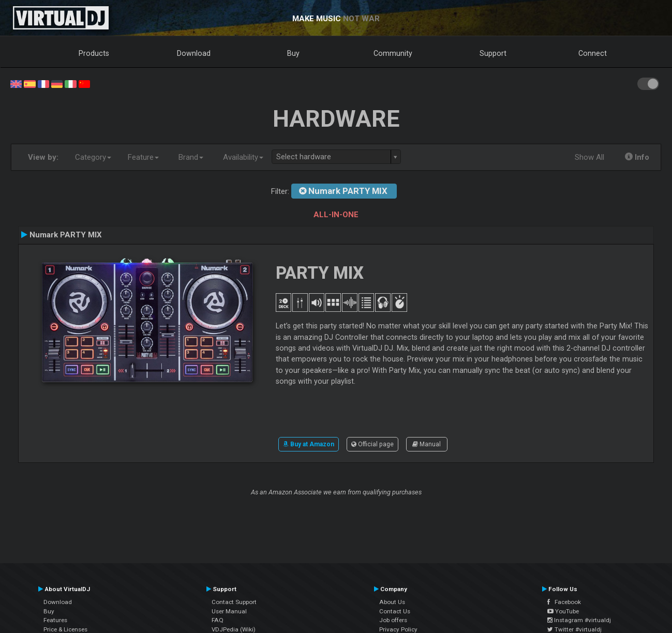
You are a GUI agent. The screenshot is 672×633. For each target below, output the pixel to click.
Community (393, 53)
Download (194, 53)
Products (94, 53)
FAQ (218, 620)
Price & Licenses (65, 629)
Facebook (564, 602)
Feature (143, 157)
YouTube (563, 611)
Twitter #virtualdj (574, 629)
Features (55, 620)
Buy (293, 53)
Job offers (393, 620)
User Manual (229, 611)
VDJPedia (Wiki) (234, 629)
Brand (191, 157)
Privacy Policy (398, 629)
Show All (589, 157)
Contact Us (395, 611)
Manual (427, 444)
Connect (593, 53)
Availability (243, 157)
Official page (372, 444)
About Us (392, 602)
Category (93, 157)
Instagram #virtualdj (579, 620)
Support (493, 53)
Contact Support (234, 602)
